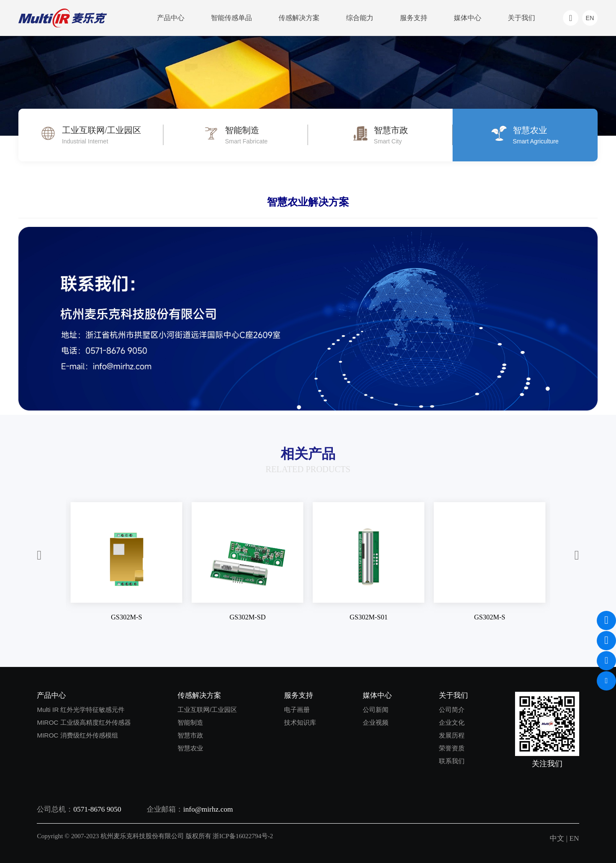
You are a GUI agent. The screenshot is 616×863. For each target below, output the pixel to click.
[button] (39, 555)
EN (574, 838)
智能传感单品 (231, 18)
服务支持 (414, 18)
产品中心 (171, 18)
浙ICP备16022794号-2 (243, 836)
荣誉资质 (452, 748)
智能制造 (190, 722)
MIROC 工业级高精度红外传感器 (84, 722)
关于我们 (521, 18)
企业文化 (452, 722)
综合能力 (360, 18)
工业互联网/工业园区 (207, 710)
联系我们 (452, 761)
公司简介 (452, 710)
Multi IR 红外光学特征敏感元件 (81, 710)
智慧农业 (190, 748)
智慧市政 (190, 735)
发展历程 (452, 735)
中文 (557, 838)
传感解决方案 (299, 18)
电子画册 (297, 710)
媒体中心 (468, 18)
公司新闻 (376, 710)
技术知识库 (300, 722)
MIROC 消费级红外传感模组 (77, 735)
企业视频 (376, 722)
